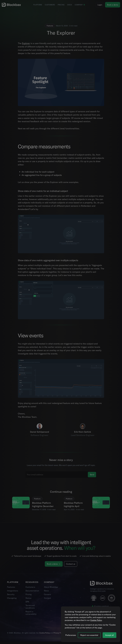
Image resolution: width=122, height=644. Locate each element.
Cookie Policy (96, 620)
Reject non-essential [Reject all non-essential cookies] (89, 635)
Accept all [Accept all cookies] (109, 635)
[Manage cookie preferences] (71, 635)
